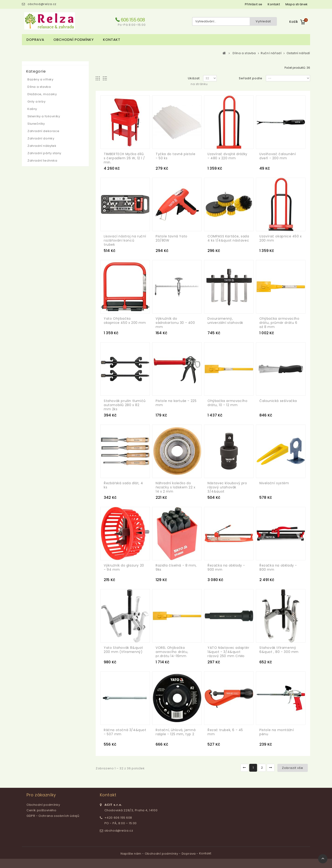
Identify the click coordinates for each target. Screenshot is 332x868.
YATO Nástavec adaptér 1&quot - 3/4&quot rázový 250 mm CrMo (228, 652)
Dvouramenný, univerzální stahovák (225, 321)
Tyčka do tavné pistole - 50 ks (175, 156)
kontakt (274, 4)
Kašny (32, 109)
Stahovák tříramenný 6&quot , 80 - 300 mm (279, 650)
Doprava (35, 40)
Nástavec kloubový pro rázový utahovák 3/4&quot (227, 487)
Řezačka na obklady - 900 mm (226, 567)
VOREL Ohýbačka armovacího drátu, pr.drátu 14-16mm (172, 652)
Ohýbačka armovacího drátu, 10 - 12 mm (227, 403)
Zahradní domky (41, 138)
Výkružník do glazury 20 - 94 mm (124, 567)
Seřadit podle (251, 78)
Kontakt (112, 40)
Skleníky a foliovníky (44, 116)
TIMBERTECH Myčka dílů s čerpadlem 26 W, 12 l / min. (124, 158)
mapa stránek (297, 4)
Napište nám (131, 854)
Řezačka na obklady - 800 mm (278, 567)
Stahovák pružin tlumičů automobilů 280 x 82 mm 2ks (125, 405)
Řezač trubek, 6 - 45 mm (225, 732)
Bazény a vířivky (40, 79)
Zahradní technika (42, 161)
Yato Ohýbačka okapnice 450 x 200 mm (125, 321)
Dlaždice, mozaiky (42, 94)
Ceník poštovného (41, 810)
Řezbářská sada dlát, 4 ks (123, 485)
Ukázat (194, 78)
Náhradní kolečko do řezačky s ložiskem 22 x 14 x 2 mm (176, 487)
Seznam (105, 78)
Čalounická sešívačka (278, 401)
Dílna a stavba (39, 87)
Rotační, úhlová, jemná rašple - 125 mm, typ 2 (176, 732)
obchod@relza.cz (42, 4)
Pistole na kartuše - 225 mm (176, 403)
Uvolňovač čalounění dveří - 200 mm (278, 156)
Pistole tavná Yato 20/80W (172, 238)
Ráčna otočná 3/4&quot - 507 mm (125, 732)
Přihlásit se (254, 4)
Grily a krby (36, 102)
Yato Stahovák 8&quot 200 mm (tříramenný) (123, 650)
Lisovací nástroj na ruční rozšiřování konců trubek (125, 240)
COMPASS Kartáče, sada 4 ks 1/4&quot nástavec (228, 238)
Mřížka (98, 78)
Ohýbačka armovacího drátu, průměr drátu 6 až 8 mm (279, 323)
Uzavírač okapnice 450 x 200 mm (281, 238)
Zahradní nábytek (42, 146)
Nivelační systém (274, 483)
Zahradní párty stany (44, 153)
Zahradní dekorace (43, 131)
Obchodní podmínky (74, 40)
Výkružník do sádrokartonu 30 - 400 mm (175, 323)
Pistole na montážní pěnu (277, 732)
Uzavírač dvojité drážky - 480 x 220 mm (227, 156)
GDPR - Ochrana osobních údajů (53, 816)
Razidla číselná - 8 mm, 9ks (176, 567)
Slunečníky (36, 124)
